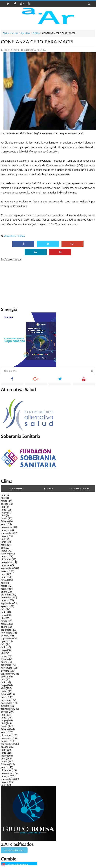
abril (3, 498)
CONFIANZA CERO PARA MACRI (37, 42)
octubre (5, 530)
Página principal (10, 33)
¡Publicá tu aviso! (14, 850)
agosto (4, 504)
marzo (4, 501)
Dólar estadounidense (17, 864)
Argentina (25, 33)
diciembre (6, 559)
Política (36, 33)
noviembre (7, 527)
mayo (4, 513)
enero (4, 524)
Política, (41, 50)
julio (3, 507)
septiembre (7, 533)
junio (3, 495)
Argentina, (30, 50)
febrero (5, 521)
